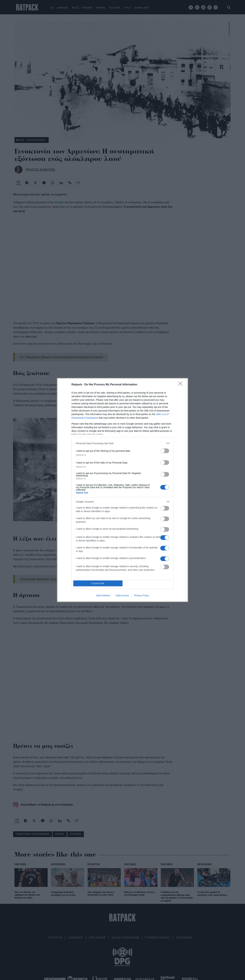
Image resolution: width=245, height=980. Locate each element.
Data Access (122, 595)
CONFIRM (98, 583)
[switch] (165, 451)
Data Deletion (103, 595)
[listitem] (122, 443)
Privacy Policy (142, 595)
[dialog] (122, 490)
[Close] (181, 385)
